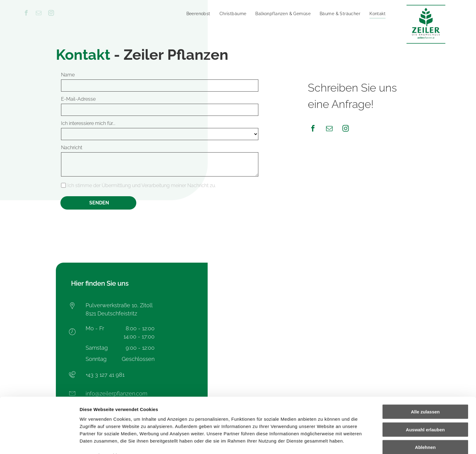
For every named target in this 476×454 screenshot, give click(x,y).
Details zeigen (323, 442)
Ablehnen (425, 414)
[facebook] (26, 14)
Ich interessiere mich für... (88, 123)
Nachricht (72, 148)
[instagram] (51, 14)
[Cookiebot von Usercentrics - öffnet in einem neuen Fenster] (39, 442)
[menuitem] (198, 14)
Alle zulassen (425, 379)
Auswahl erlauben (425, 397)
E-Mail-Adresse (78, 99)
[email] (39, 14)
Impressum (149, 422)
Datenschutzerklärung (105, 422)
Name (68, 75)
